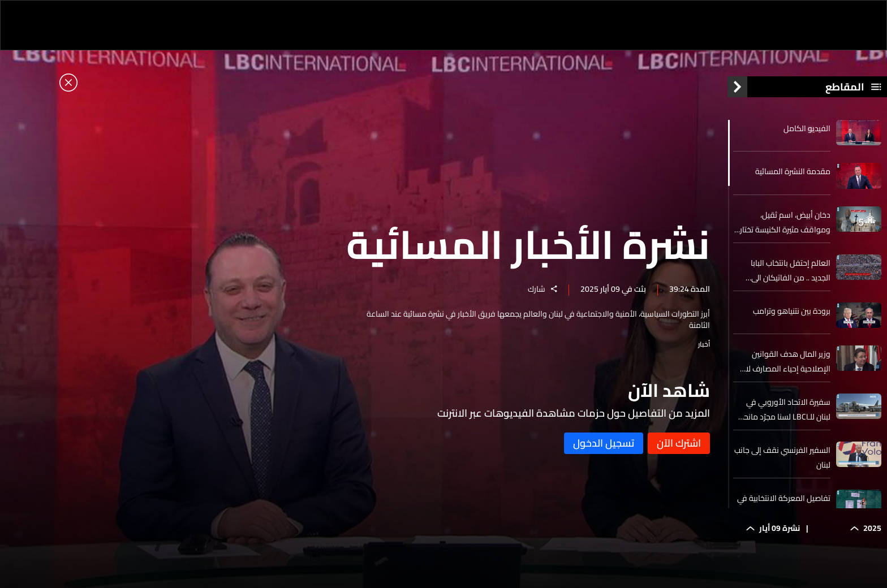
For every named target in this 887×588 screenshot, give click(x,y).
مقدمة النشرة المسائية (793, 171)
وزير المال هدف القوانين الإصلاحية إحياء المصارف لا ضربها (788, 361)
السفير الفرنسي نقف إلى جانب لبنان (782, 457)
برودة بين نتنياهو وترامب (792, 311)
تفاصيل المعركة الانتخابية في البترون (784, 505)
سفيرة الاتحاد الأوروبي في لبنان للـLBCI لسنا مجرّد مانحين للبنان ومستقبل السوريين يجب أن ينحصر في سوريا (783, 409)
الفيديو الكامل (807, 128)
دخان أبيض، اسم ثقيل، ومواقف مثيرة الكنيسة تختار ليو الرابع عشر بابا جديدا (785, 222)
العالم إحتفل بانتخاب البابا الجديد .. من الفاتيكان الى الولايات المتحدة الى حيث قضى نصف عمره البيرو (791, 270)
